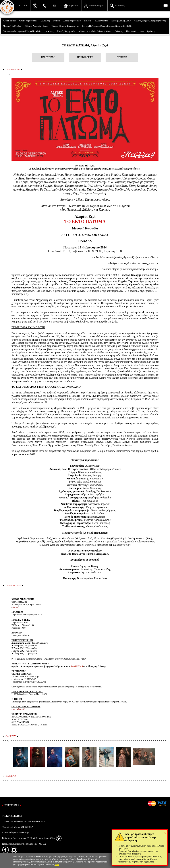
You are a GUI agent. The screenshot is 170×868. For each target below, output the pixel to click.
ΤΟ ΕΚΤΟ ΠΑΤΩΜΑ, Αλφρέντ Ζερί (85, 45)
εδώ (57, 864)
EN (26, 5)
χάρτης (15, 607)
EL (21, 5)
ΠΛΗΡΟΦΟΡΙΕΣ (85, 57)
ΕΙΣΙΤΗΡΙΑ (122, 57)
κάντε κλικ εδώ (18, 709)
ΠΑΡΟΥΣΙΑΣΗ (48, 57)
